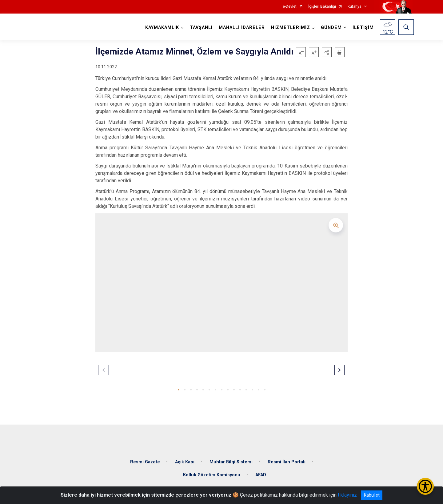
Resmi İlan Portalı (287, 459)
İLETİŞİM (363, 28)
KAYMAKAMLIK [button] (162, 28)
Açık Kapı (185, 459)
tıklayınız (347, 495)
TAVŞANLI (201, 28)
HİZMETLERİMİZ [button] (290, 28)
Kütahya (355, 7)
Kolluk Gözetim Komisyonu (212, 472)
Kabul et (372, 495)
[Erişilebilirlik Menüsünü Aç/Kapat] (425, 486)
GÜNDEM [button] (331, 28)
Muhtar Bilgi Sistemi (231, 459)
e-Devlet (290, 7)
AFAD (261, 472)
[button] (327, 52)
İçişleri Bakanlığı (322, 7)
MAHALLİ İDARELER (241, 28)
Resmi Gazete (145, 459)
